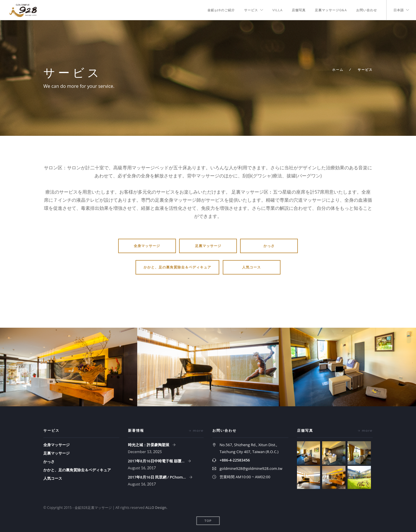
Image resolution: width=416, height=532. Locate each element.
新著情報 (136, 431)
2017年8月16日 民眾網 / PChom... (157, 477)
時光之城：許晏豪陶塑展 (149, 445)
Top (208, 521)
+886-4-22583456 (235, 460)
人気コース (251, 267)
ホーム (338, 70)
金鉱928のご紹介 (221, 10)
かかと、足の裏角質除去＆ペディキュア (177, 267)
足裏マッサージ (208, 246)
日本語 (399, 10)
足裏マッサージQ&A (331, 10)
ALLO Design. (156, 508)
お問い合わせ (367, 10)
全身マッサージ (147, 246)
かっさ (269, 246)
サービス (251, 10)
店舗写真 (299, 10)
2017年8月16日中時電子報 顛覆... (157, 461)
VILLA (278, 10)
